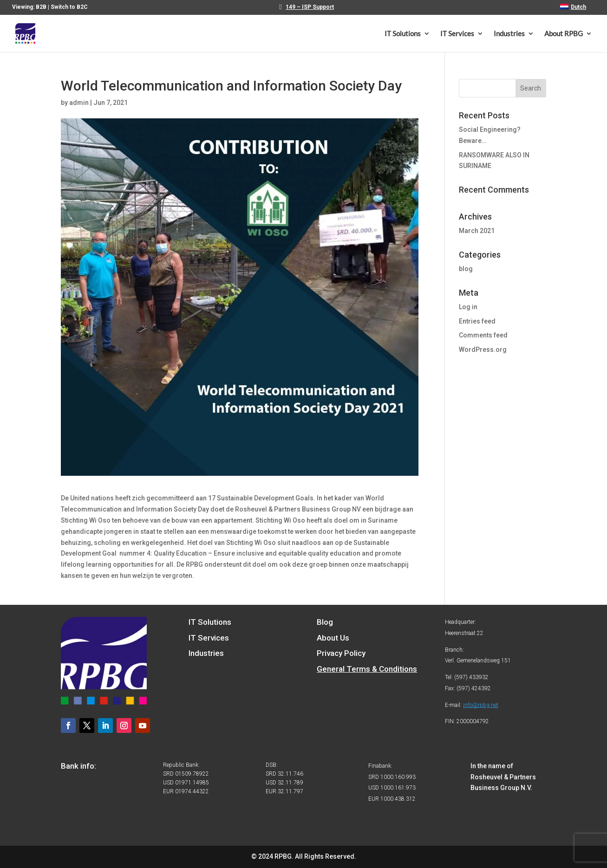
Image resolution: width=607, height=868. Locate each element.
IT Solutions (403, 34)
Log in (468, 307)
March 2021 (477, 231)
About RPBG (564, 34)
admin (79, 103)
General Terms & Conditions (367, 669)
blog (466, 269)
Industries (509, 34)
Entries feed (477, 321)
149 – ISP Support (310, 7)
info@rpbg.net (481, 705)
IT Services (457, 34)
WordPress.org (483, 350)
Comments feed (483, 335)
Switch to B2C (69, 7)
